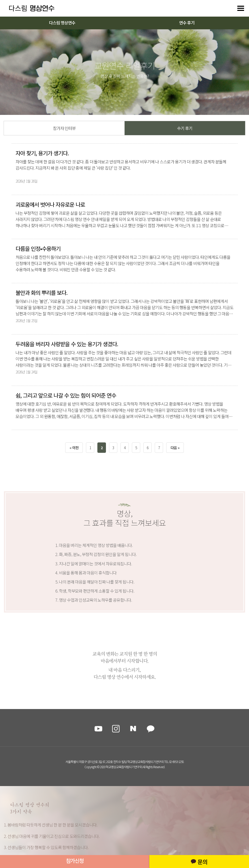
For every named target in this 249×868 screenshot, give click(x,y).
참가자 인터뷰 (64, 128)
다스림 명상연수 (62, 23)
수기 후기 (185, 128)
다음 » (175, 448)
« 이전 (74, 448)
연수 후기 (187, 23)
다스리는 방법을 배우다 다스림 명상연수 (29, 8)
